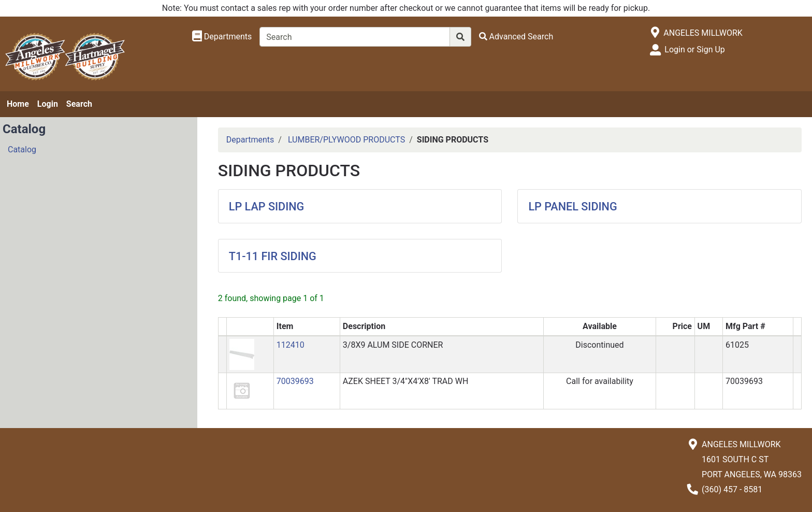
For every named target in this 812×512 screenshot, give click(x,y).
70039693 (295, 381)
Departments (250, 140)
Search (79, 104)
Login (48, 104)
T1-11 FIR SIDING (273, 256)
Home (18, 104)
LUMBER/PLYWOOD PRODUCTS (346, 140)
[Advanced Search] (516, 37)
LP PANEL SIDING (572, 207)
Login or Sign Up (694, 49)
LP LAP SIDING (267, 207)
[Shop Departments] (222, 37)
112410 (291, 345)
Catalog (22, 150)
